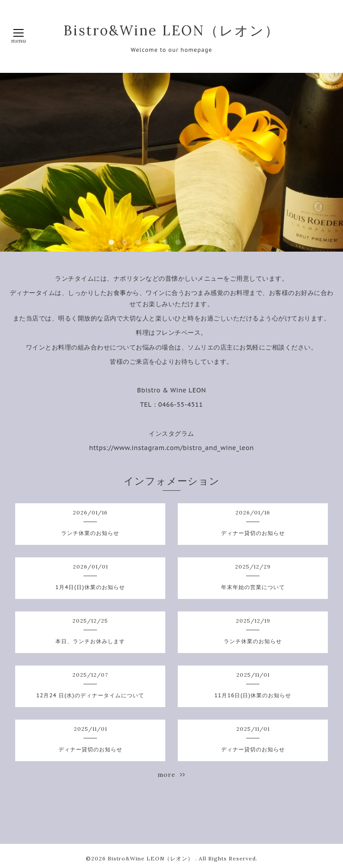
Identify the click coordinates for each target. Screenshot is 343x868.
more (171, 775)
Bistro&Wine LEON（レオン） (171, 30)
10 (232, 243)
